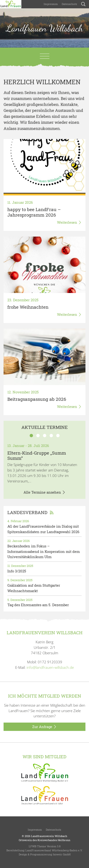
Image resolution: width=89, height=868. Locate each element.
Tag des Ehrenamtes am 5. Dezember (38, 605)
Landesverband (30, 512)
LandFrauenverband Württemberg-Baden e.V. (54, 850)
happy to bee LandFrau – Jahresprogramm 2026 (34, 212)
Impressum (51, 4)
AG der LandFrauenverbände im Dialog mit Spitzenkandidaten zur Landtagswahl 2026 (43, 529)
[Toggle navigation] (45, 56)
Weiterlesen (69, 223)
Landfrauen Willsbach (45, 28)
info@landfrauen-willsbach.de (50, 667)
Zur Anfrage (44, 727)
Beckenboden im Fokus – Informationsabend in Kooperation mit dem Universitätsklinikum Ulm (44, 551)
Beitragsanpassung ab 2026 (37, 399)
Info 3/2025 (17, 571)
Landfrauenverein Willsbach (49, 836)
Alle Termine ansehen (44, 492)
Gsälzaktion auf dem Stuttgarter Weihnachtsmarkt (34, 588)
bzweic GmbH (62, 854)
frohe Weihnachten (28, 307)
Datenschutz (69, 4)
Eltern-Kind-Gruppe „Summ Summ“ (37, 456)
